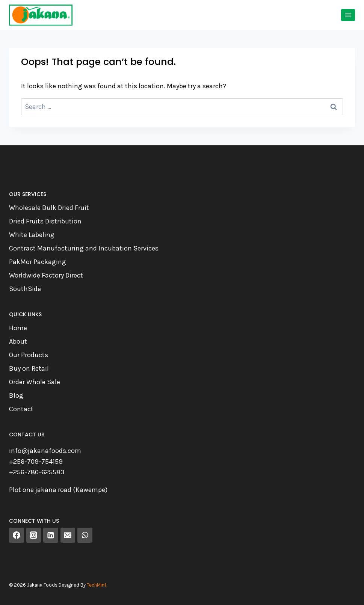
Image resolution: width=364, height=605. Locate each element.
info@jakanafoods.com (45, 451)
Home (18, 328)
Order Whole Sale (35, 382)
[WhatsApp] (85, 535)
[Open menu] (348, 15)
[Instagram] (34, 535)
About (18, 341)
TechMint (97, 585)
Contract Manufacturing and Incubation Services (84, 248)
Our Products (29, 355)
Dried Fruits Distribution (45, 221)
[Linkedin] (51, 535)
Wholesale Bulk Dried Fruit (49, 208)
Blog (16, 395)
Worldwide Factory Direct (46, 275)
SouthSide (25, 289)
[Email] (68, 535)
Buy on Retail (29, 368)
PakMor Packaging (38, 262)
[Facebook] (17, 535)
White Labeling (32, 235)
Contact (21, 409)
